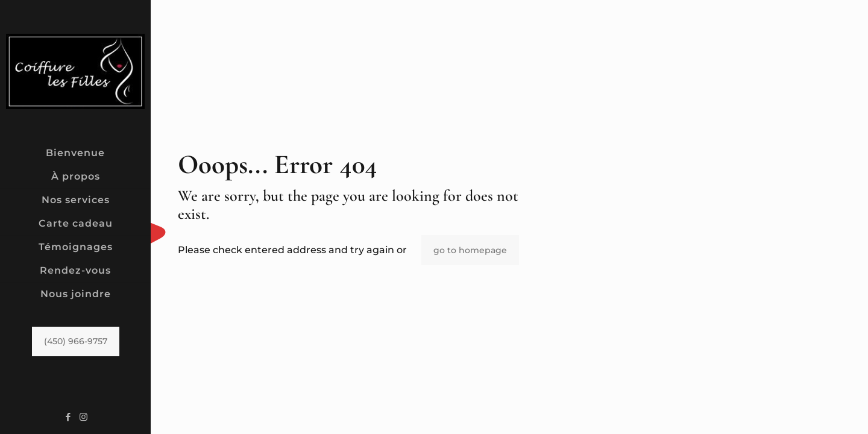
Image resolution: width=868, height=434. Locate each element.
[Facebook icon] (68, 417)
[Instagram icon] (83, 417)
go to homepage (470, 250)
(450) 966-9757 (76, 341)
